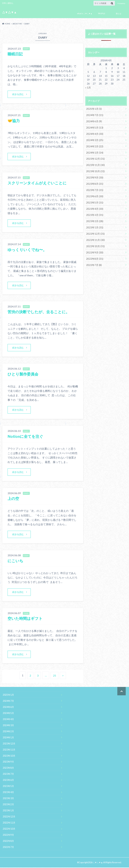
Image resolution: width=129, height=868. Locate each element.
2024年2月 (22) (94, 145)
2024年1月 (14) (94, 151)
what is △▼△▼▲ (85, 13)
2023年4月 (8, 793)
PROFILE (102, 13)
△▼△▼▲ (9, 12)
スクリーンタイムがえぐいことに (38, 183)
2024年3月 (8, 726)
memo (122, 3)
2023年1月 (8, 811)
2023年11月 (9, 750)
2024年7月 (8, 702)
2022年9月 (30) (94, 249)
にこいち (16, 561)
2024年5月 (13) (94, 127)
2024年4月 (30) (94, 133)
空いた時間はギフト (26, 619)
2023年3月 (8, 799)
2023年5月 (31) (94, 200)
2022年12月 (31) (94, 230)
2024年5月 (8, 714)
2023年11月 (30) (94, 163)
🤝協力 (14, 121)
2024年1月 (8, 738)
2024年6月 (8, 708)
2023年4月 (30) (94, 206)
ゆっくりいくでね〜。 (28, 250)
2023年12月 (9, 744)
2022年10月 (9, 829)
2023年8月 (8, 769)
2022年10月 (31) (94, 243)
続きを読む (18, 94)
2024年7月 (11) (94, 115)
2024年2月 (8, 732)
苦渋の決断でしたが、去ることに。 (40, 312)
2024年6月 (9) (93, 121)
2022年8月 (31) (94, 255)
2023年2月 (8, 805)
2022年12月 (9, 817)
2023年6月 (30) (94, 194)
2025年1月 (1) (93, 109)
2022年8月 (8, 842)
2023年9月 (8, 762)
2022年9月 (8, 835)
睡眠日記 (15, 54)
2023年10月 (9, 756)
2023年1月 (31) (94, 224)
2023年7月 (8, 775)
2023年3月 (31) (94, 212)
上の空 (14, 499)
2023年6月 (8, 781)
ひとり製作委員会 (24, 374)
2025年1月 (8, 695)
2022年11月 (9, 823)
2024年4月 (8, 720)
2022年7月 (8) (93, 261)
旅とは (119, 13)
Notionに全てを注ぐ (26, 437)
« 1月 (88, 87)
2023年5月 (8, 787)
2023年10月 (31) (94, 169)
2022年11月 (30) (94, 237)
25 (55, 676)
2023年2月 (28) (94, 218)
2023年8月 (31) (94, 182)
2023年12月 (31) (94, 157)
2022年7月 (8, 848)
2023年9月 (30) (94, 176)
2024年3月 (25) (94, 139)
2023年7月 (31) (94, 188)
